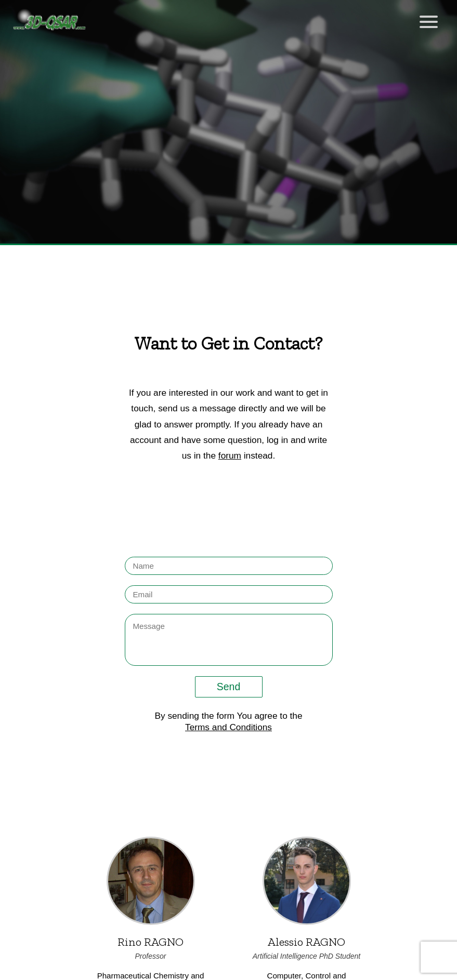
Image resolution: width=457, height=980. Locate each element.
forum (230, 455)
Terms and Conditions (228, 727)
